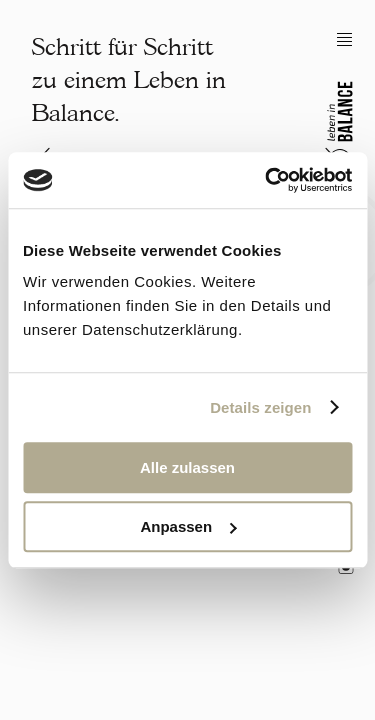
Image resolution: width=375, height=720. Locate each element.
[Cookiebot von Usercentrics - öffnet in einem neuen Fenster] (267, 180)
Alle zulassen (187, 467)
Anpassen (188, 526)
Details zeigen (260, 407)
